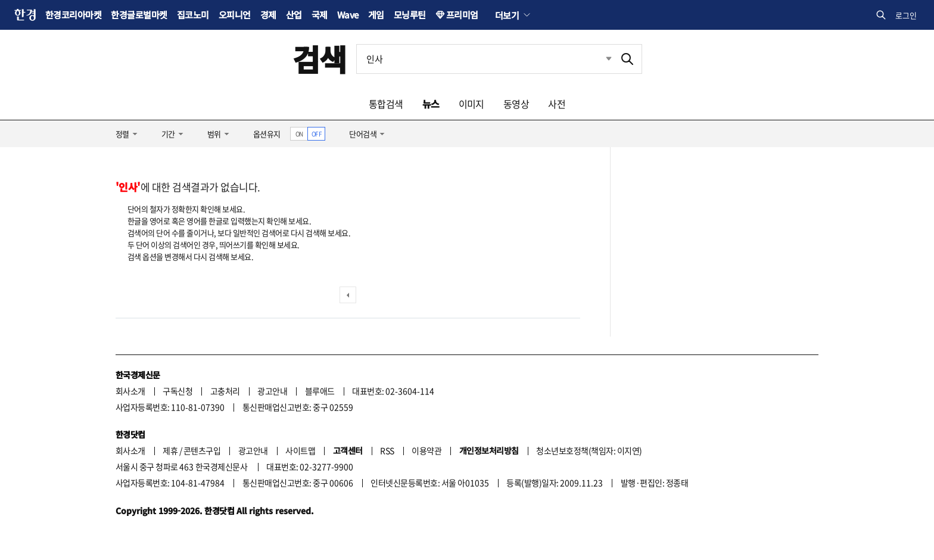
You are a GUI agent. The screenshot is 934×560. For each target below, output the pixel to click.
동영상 (516, 104)
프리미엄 (462, 15)
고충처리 (225, 391)
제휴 (170, 450)
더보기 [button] (507, 15)
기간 (168, 134)
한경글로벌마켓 (139, 15)
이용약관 (426, 450)
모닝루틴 (410, 15)
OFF (317, 134)
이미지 (471, 104)
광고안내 (272, 391)
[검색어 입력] (485, 59)
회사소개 (130, 391)
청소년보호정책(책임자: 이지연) (589, 450)
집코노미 (193, 15)
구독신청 (178, 391)
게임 (376, 15)
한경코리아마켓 (73, 15)
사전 (557, 104)
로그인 (906, 15)
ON (299, 134)
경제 (268, 15)
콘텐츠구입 (202, 450)
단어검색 (363, 134)
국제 (320, 15)
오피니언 (235, 15)
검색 (320, 59)
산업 (294, 15)
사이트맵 (300, 450)
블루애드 (320, 391)
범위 (214, 134)
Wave (348, 15)
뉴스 (431, 104)
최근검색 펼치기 (600, 59)
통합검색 (386, 104)
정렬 (122, 134)
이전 (348, 295)
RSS (387, 450)
